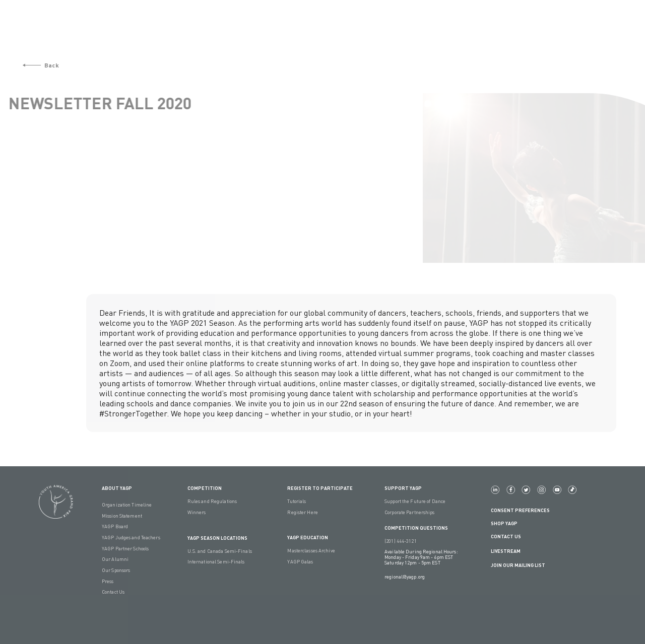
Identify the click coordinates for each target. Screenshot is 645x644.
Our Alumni (115, 559)
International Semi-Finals (216, 562)
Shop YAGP (504, 523)
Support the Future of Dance (415, 501)
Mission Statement (122, 516)
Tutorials (297, 501)
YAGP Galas (300, 562)
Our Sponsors (116, 570)
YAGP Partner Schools (125, 549)
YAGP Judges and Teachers (131, 538)
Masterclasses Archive (311, 551)
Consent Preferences (520, 510)
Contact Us (113, 592)
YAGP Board (115, 526)
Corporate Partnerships (409, 512)
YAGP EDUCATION (308, 538)
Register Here (302, 512)
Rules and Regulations (212, 501)
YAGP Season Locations (217, 538)
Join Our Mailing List (518, 565)
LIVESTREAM (510, 551)
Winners (197, 512)
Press (108, 581)
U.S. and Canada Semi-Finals (220, 551)
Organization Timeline (127, 505)
